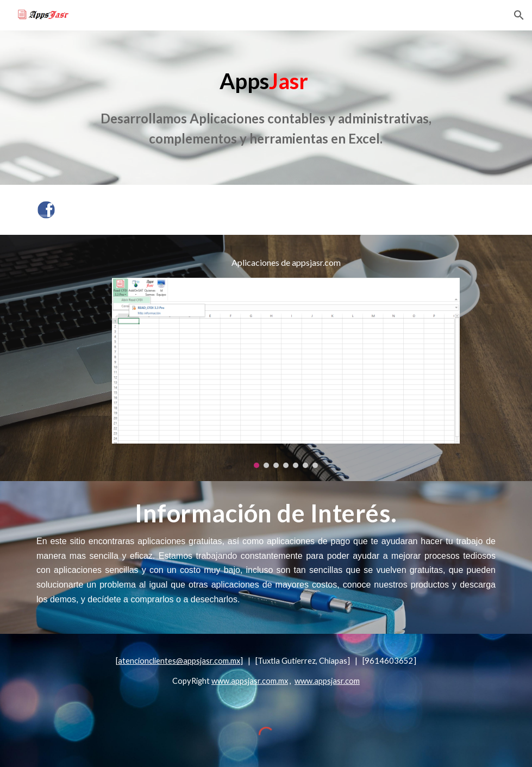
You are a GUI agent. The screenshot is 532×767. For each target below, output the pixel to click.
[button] (519, 15)
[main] (266, 108)
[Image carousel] (286, 373)
